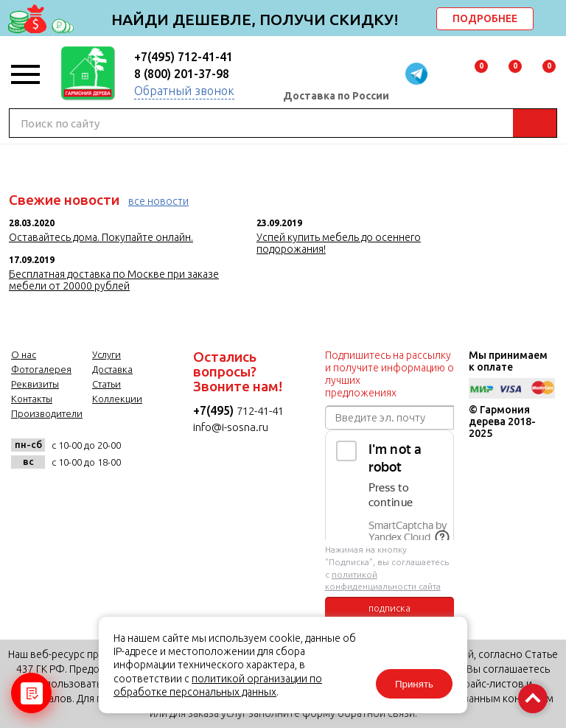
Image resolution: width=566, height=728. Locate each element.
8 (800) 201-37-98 (182, 74)
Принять (414, 684)
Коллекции (117, 399)
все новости (158, 201)
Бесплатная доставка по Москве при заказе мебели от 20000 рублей (114, 280)
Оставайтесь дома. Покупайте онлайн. (101, 237)
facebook (62, 495)
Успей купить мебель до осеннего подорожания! (339, 243)
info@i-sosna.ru (231, 427)
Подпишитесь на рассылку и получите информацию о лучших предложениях (389, 374)
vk (26, 495)
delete (553, 20)
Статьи (106, 384)
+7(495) (215, 410)
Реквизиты (35, 384)
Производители (47, 413)
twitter (98, 495)
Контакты (32, 399)
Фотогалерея (41, 369)
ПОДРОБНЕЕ (485, 18)
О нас (24, 354)
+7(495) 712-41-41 (184, 57)
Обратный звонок (184, 91)
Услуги (106, 354)
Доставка (112, 369)
